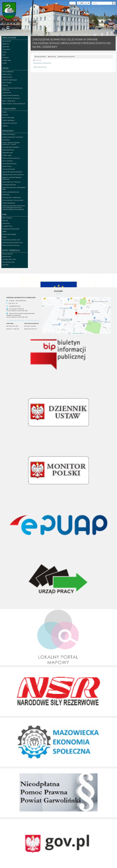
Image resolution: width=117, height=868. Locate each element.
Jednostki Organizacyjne (10, 80)
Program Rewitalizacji (9, 203)
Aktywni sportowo (8, 254)
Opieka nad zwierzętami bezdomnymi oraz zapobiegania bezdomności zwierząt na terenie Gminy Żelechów (14, 208)
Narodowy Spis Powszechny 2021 (12, 243)
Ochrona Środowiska (9, 169)
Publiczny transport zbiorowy (11, 158)
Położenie (5, 115)
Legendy (5, 126)
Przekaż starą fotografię (9, 234)
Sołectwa (5, 85)
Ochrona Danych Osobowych (11, 98)
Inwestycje (5, 58)
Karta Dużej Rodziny (8, 150)
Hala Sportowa (7, 257)
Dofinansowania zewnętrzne (11, 95)
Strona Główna (7, 41)
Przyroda (5, 221)
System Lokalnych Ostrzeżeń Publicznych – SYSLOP (11, 143)
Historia (4, 112)
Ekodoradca (6, 140)
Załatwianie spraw (8, 153)
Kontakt (4, 63)
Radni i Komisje (7, 83)
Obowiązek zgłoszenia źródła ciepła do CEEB (14, 188)
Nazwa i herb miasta (8, 118)
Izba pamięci (6, 223)
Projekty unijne (7, 60)
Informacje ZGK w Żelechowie (11, 198)
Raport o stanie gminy (9, 101)
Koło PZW (5, 265)
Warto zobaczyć (7, 218)
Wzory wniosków (7, 161)
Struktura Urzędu (7, 77)
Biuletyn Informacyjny (9, 134)
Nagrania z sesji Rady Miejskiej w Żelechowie (12, 178)
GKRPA (4, 232)
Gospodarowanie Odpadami (11, 147)
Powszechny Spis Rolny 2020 (11, 240)
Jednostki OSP (7, 93)
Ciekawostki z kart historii (10, 123)
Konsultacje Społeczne (9, 185)
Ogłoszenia (6, 47)
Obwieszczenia (7, 166)
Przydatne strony (7, 226)
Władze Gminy (7, 74)
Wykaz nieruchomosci (40, 67)
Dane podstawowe (8, 72)
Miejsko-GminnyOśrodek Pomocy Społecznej (12, 89)
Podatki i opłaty (7, 155)
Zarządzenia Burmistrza (9, 164)
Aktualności (6, 44)
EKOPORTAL (6, 195)
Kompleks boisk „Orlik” (9, 259)
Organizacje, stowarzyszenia (11, 229)
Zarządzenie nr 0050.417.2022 (42, 63)
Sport (4, 55)
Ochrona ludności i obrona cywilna (13, 200)
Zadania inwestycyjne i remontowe (13, 137)
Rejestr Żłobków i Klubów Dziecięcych (14, 104)
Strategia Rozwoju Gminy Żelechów (13, 175)
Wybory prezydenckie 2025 (11, 192)
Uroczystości (6, 49)
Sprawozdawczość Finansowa (11, 182)
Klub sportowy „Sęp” (8, 262)
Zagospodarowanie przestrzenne (12, 172)
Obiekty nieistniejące (8, 120)
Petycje (4, 237)
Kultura (4, 52)
